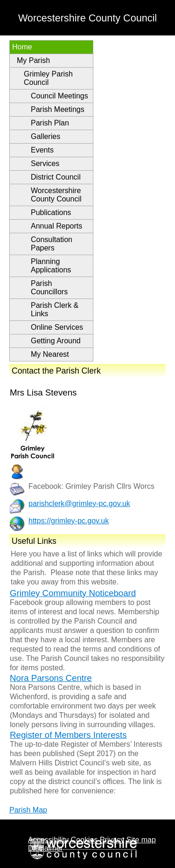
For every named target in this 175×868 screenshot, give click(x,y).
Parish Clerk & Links (55, 309)
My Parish (33, 60)
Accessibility (48, 840)
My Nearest (50, 354)
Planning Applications (51, 266)
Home (22, 47)
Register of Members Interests (68, 735)
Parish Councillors (49, 288)
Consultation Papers (52, 244)
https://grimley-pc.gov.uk (69, 521)
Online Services (57, 327)
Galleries (45, 136)
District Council (56, 177)
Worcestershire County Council (56, 195)
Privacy (112, 840)
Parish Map (28, 810)
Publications (51, 212)
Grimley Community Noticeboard (73, 593)
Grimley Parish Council (48, 78)
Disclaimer (45, 848)
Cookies (84, 840)
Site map (141, 840)
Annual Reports (56, 226)
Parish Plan (50, 123)
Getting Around (56, 341)
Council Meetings (59, 96)
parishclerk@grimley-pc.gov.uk (79, 503)
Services (45, 163)
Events (42, 150)
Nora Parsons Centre (51, 678)
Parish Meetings (58, 109)
